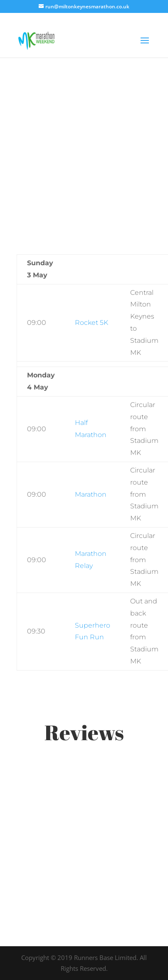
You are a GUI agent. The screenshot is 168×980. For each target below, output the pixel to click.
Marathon (91, 494)
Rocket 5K (91, 323)
